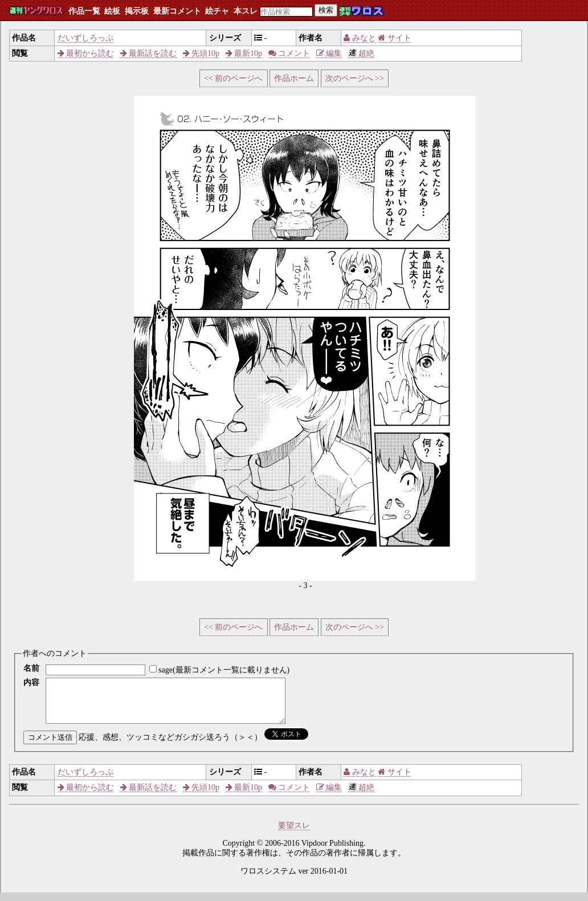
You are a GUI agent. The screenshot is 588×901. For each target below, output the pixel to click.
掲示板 (137, 11)
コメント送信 (50, 746)
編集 (329, 53)
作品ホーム (294, 78)
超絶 (362, 53)
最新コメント (177, 11)
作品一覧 (84, 11)
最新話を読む (149, 53)
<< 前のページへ (233, 78)
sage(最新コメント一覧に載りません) (224, 670)
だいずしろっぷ (85, 38)
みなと (360, 38)
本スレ (246, 11)
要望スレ (294, 834)
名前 (31, 668)
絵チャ (217, 11)
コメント (289, 53)
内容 (31, 682)
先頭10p (201, 53)
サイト (395, 38)
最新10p (244, 53)
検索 (326, 10)
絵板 (112, 11)
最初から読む (86, 53)
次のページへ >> (355, 78)
